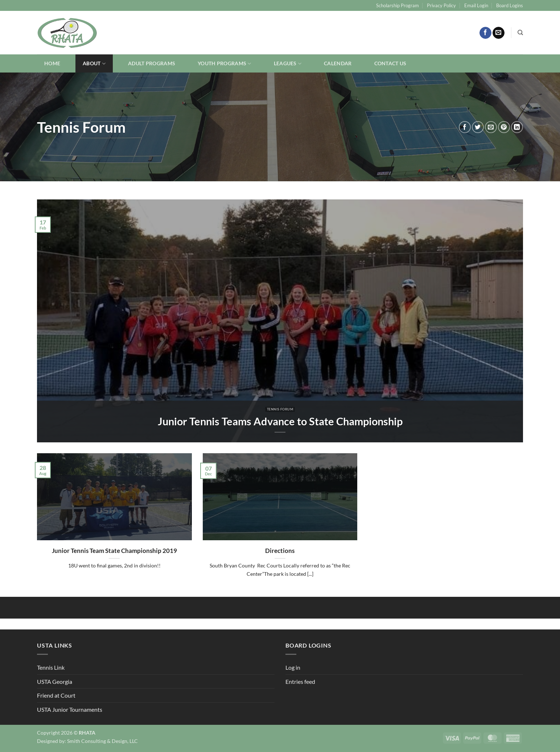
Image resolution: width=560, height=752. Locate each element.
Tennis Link (51, 667)
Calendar (338, 63)
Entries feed (300, 681)
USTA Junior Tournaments (70, 709)
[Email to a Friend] (491, 127)
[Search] (520, 33)
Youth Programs (225, 64)
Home (52, 63)
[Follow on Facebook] (485, 33)
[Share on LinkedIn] (517, 127)
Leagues (288, 64)
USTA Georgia (55, 681)
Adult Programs (152, 63)
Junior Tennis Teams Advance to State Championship (280, 421)
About (94, 64)
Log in (293, 667)
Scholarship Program (398, 5)
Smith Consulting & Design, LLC (102, 741)
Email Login (476, 5)
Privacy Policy (441, 5)
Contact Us (390, 63)
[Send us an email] (499, 33)
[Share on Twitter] (478, 127)
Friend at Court (56, 695)
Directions (280, 551)
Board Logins (510, 5)
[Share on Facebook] (465, 127)
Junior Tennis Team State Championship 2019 (114, 551)
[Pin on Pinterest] (504, 127)
